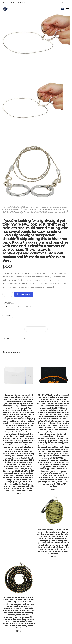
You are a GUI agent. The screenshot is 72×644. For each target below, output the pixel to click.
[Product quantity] (8, 294)
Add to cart (25, 294)
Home (4, 206)
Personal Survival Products (17, 206)
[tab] (36, 329)
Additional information (36, 329)
